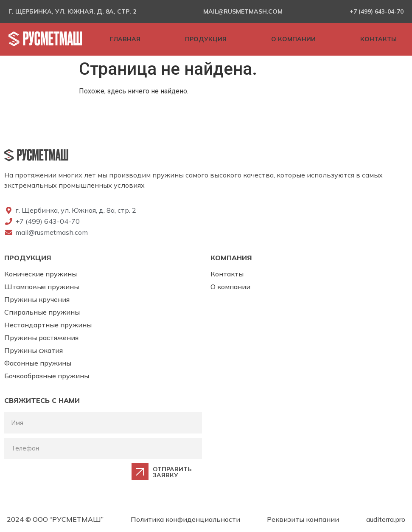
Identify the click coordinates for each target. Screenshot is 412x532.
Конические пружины (41, 274)
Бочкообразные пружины (47, 376)
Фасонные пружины (38, 363)
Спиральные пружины (42, 312)
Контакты (227, 274)
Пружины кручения (37, 299)
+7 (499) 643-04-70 (377, 11)
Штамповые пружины (42, 287)
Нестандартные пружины (48, 325)
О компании (230, 287)
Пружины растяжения (41, 338)
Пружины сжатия (34, 350)
